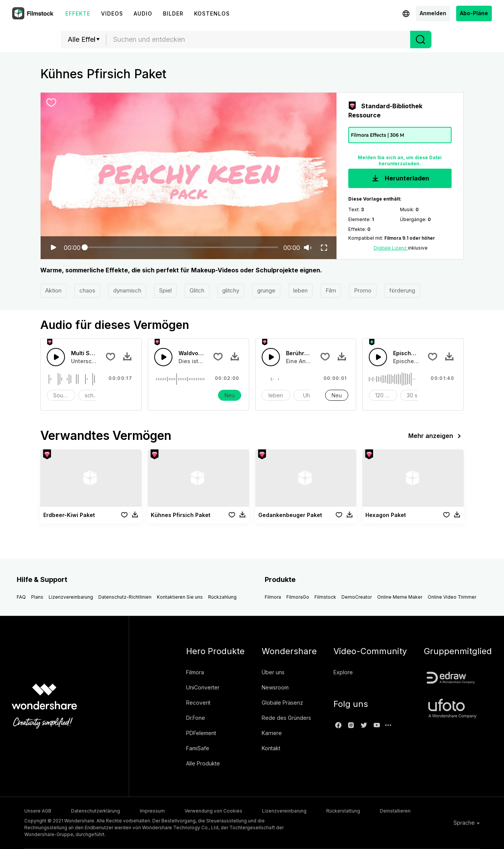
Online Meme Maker (400, 597)
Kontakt (271, 748)
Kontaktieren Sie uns (180, 597)
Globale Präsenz (282, 703)
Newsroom (275, 687)
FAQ (21, 597)
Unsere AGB (38, 811)
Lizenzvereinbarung (71, 597)
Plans (37, 597)
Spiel (165, 290)
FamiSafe (198, 748)
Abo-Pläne (474, 13)
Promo (363, 290)
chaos (87, 290)
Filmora (273, 597)
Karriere (272, 733)
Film (331, 290)
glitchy (231, 290)
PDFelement (201, 733)
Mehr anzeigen (436, 436)
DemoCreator (357, 597)
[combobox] (258, 40)
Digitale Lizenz (391, 248)
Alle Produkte (203, 763)
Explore (343, 672)
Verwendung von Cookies (213, 811)
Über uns (273, 672)
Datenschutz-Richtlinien (125, 597)
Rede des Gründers (286, 718)
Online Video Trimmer (452, 597)
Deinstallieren (395, 811)
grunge (266, 290)
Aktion (53, 290)
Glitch (197, 290)
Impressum (152, 811)
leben (300, 290)
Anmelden (433, 13)
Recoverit (198, 703)
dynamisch (127, 290)
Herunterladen (400, 179)
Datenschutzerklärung (96, 811)
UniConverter (203, 687)
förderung (402, 290)
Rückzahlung (222, 597)
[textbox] (258, 40)
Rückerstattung (343, 811)
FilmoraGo (298, 597)
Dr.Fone (196, 718)
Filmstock (325, 597)
